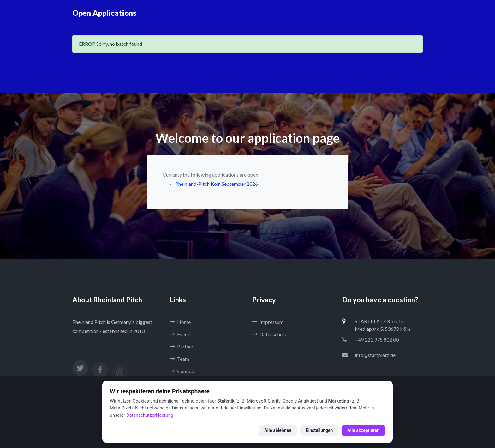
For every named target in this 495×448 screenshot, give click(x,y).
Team (179, 359)
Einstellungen (319, 430)
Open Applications (104, 13)
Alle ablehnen (278, 430)
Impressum (268, 322)
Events (181, 334)
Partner (182, 346)
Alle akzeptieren (363, 430)
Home (180, 322)
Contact (182, 371)
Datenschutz (270, 334)
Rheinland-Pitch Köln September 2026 (217, 184)
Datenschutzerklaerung (150, 415)
